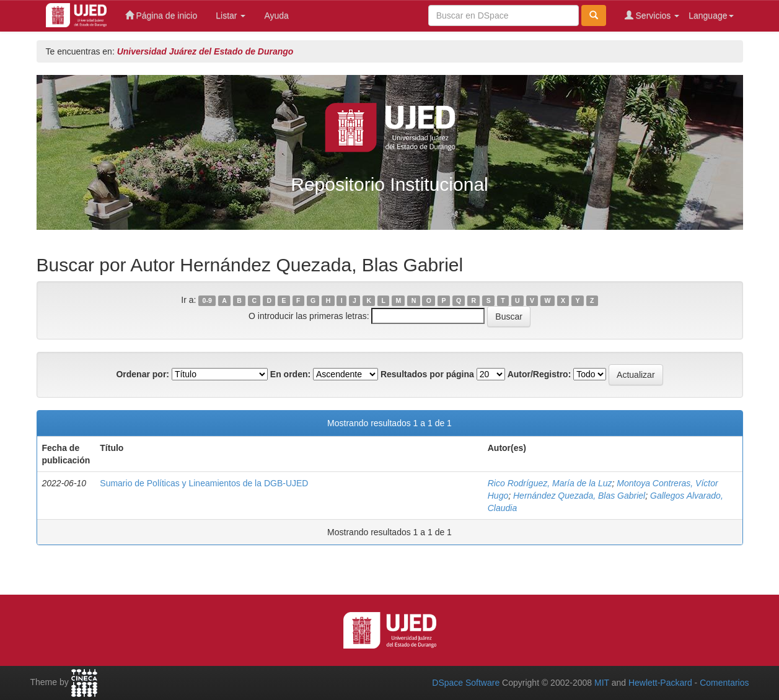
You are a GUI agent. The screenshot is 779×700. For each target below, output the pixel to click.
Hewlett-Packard (660, 683)
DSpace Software (466, 683)
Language (711, 15)
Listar (231, 15)
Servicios (652, 15)
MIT (602, 683)
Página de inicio (161, 15)
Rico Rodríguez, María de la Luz (550, 483)
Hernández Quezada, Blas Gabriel (579, 496)
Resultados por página (427, 374)
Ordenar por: (143, 374)
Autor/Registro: (539, 374)
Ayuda (276, 15)
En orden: (290, 374)
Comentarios (724, 683)
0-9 (207, 300)
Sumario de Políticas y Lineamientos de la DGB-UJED (204, 483)
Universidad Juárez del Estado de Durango (205, 51)
